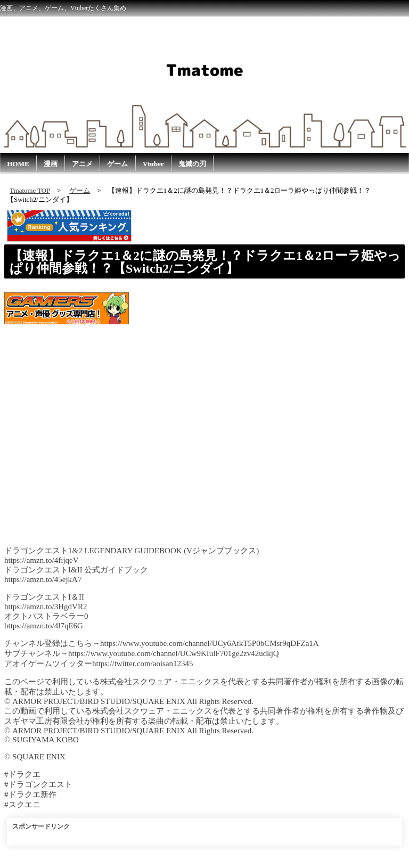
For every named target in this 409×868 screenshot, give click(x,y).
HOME (18, 164)
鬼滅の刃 (192, 164)
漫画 (51, 164)
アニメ (82, 164)
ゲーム (117, 164)
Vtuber (153, 164)
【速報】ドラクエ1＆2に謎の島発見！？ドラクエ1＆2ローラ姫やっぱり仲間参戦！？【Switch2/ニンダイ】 (205, 262)
